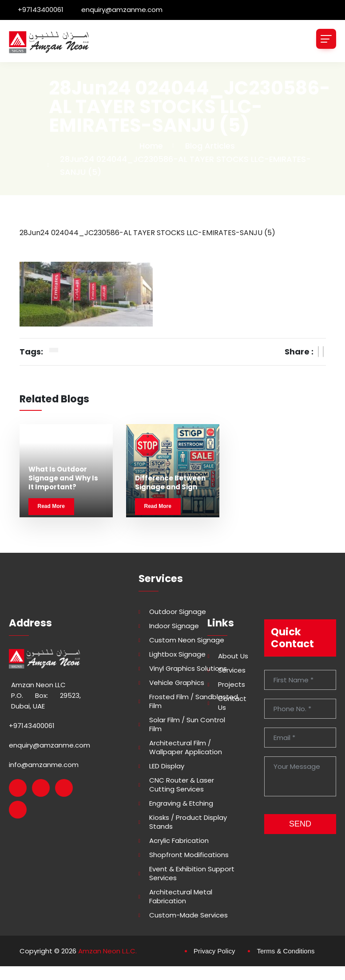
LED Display (167, 766)
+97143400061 (41, 10)
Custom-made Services (188, 915)
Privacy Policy (214, 951)
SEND (300, 824)
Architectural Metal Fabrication (181, 897)
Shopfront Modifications (189, 855)
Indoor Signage (174, 626)
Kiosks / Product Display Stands (188, 822)
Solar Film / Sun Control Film (187, 724)
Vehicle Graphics (177, 683)
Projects (232, 685)
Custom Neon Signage (187, 640)
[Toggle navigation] (326, 39)
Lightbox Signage (177, 654)
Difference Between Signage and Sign (170, 482)
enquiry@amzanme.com (122, 10)
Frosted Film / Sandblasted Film (194, 701)
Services (232, 670)
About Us (233, 656)
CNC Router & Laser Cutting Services (182, 785)
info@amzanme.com (44, 765)
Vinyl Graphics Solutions (188, 669)
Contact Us (232, 703)
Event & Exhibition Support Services (192, 874)
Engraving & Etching (181, 803)
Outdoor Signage (178, 612)
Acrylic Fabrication (179, 841)
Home (151, 146)
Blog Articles (210, 146)
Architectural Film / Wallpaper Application (186, 748)
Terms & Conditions (286, 951)
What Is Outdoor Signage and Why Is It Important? (63, 478)
